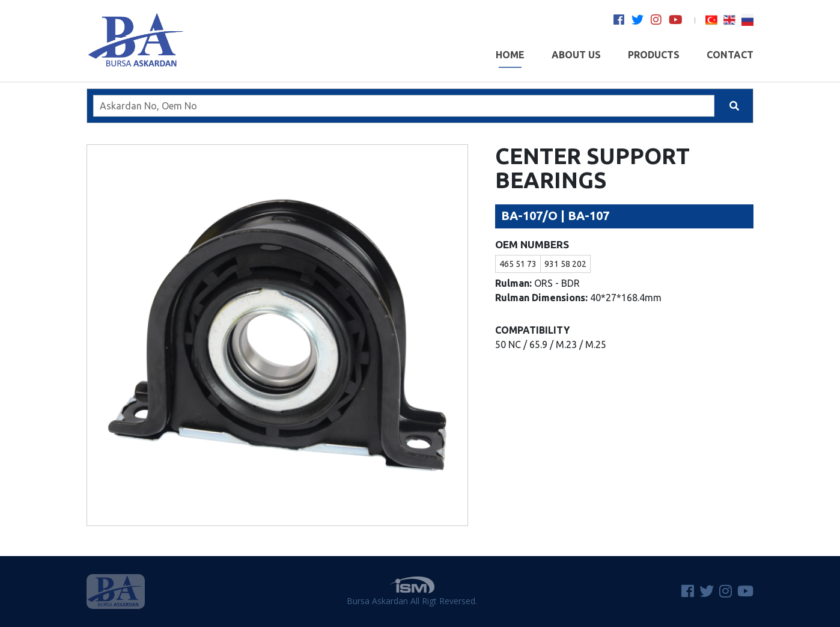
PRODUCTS (654, 59)
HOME (510, 59)
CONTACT (730, 59)
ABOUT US (576, 59)
